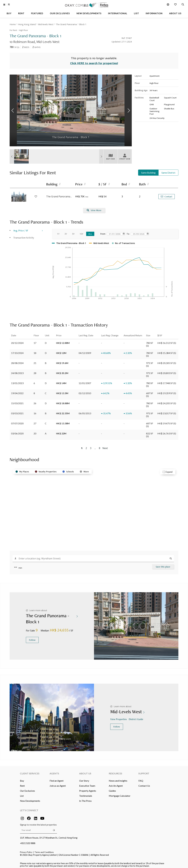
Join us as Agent (58, 784)
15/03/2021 (17, 401)
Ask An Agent (116, 784)
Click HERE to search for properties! (94, 61)
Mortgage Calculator (120, 794)
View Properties (119, 717)
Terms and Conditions (44, 850)
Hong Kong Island (27, 24)
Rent (22, 784)
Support (144, 771)
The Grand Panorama (66, 24)
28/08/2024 (17, 361)
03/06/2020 (17, 431)
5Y (73, 232)
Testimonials (86, 794)
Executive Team (87, 784)
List (22, 794)
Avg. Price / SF (21, 228)
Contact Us (144, 784)
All (90, 232)
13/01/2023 (17, 381)
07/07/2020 (17, 421)
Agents (54, 771)
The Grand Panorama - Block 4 (59, 195)
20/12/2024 (17, 341)
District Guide (136, 717)
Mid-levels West (46, 24)
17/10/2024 (17, 351)
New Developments (30, 799)
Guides (112, 789)
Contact (167, 194)
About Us (85, 771)
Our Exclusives (27, 789)
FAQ (141, 779)
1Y (58, 232)
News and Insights (118, 779)
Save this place (163, 565)
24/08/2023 (17, 371)
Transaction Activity (24, 235)
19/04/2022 (17, 391)
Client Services (30, 771)
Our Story (84, 779)
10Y (81, 232)
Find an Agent (57, 779)
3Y (66, 232)
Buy (22, 779)
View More (94, 208)
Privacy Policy (26, 850)
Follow (32, 638)
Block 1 (83, 24)
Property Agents (88, 789)
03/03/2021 (17, 411)
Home (13, 24)
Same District (168, 171)
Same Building (148, 171)
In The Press (85, 799)
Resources (115, 771)
